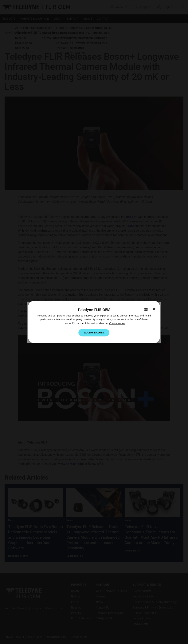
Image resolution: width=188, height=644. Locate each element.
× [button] (154, 309)
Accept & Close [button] (94, 333)
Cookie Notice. (117, 323)
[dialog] (94, 322)
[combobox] (146, 309)
